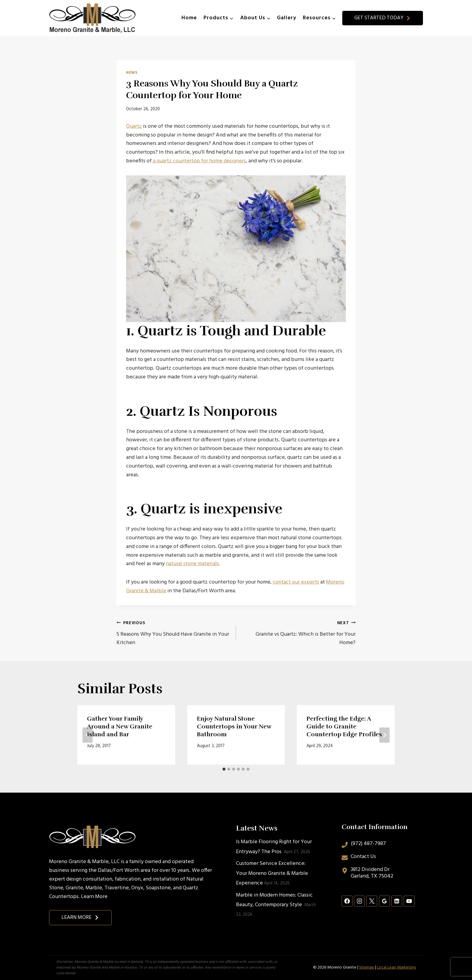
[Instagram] (359, 901)
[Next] (384, 735)
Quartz (134, 126)
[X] (372, 901)
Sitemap (367, 967)
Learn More (94, 897)
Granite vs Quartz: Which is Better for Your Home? (298, 633)
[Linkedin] (397, 901)
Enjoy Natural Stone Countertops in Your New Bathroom (234, 726)
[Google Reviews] (384, 901)
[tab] (224, 769)
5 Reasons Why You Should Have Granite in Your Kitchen (174, 633)
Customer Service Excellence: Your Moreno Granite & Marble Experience (272, 873)
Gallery (287, 18)
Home (189, 18)
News (132, 73)
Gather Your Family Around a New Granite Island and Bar (120, 726)
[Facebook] (347, 901)
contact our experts (296, 582)
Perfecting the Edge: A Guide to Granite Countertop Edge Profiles (344, 726)
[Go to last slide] (88, 735)
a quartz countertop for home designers (199, 161)
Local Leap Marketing (396, 967)
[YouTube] (409, 901)
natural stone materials (192, 564)
